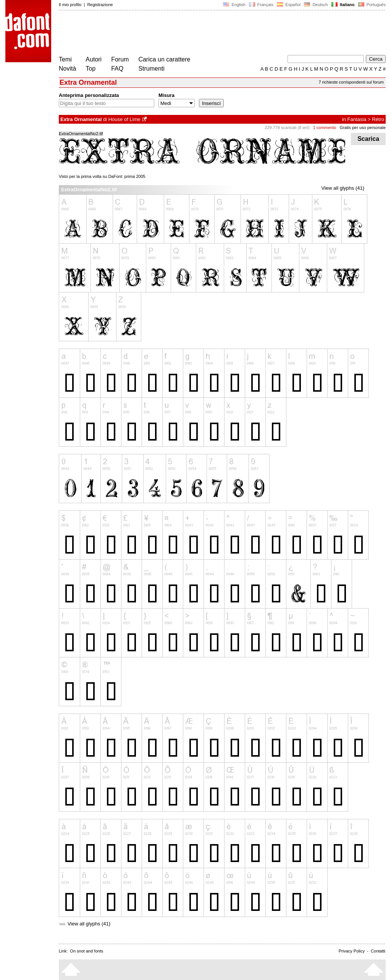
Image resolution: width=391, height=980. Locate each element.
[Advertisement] (198, 34)
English (234, 5)
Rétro (378, 119)
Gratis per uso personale (363, 128)
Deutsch (316, 5)
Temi (65, 59)
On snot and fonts (86, 951)
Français (261, 5)
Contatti (378, 951)
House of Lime (124, 119)
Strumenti (151, 69)
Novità (67, 69)
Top (90, 69)
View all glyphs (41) (343, 188)
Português (371, 5)
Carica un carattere (164, 59)
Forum (120, 59)
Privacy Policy (352, 951)
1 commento (325, 128)
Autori (94, 59)
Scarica (368, 139)
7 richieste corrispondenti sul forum (351, 82)
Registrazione (100, 5)
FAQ (117, 69)
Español (289, 5)
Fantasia (357, 119)
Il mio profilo (70, 5)
